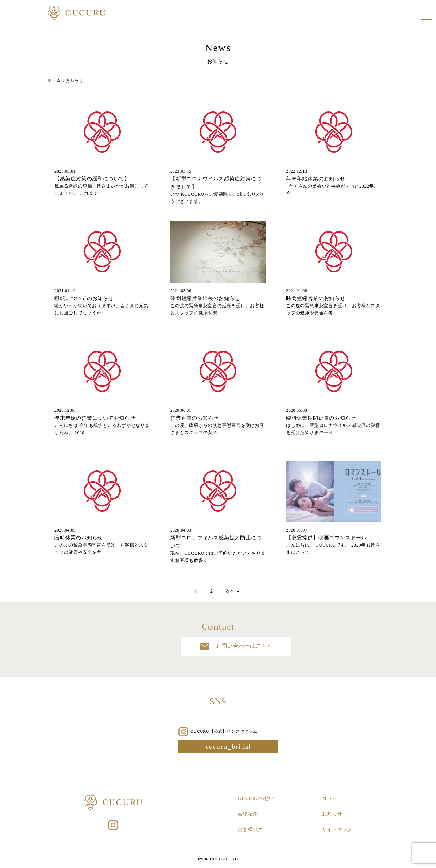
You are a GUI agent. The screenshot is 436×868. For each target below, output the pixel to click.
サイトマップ (337, 830)
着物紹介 (248, 814)
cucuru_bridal (218, 747)
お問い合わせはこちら (218, 647)
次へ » (233, 591)
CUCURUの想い (256, 799)
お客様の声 (250, 830)
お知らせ (332, 814)
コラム (329, 799)
